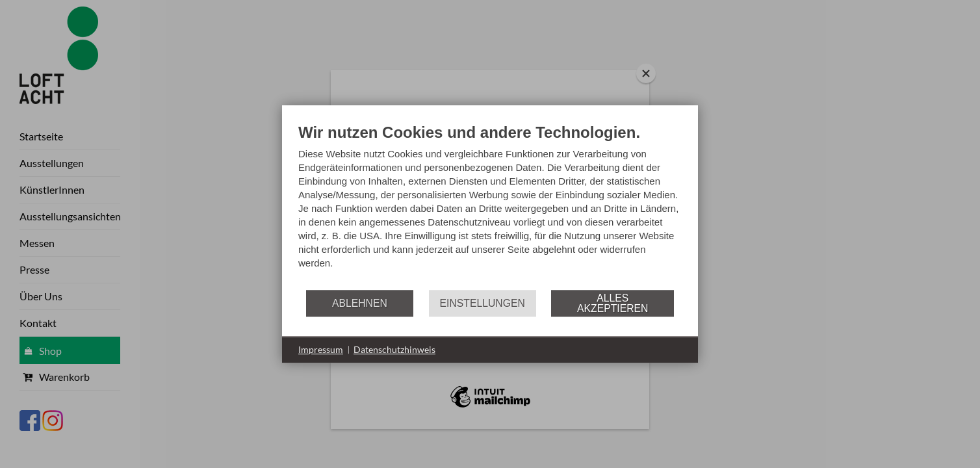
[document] (490, 206)
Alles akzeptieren (612, 303)
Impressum (321, 349)
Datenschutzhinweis (394, 349)
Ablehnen (360, 303)
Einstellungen (483, 303)
